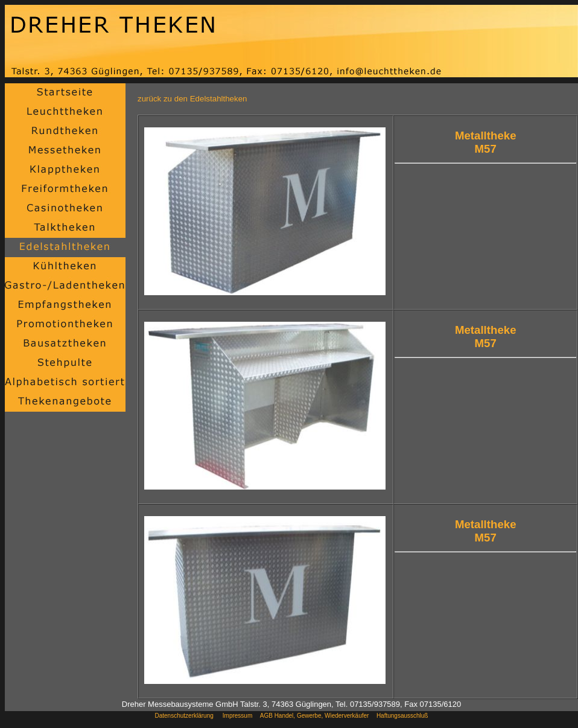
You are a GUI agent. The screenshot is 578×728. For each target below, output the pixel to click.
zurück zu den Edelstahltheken (192, 99)
